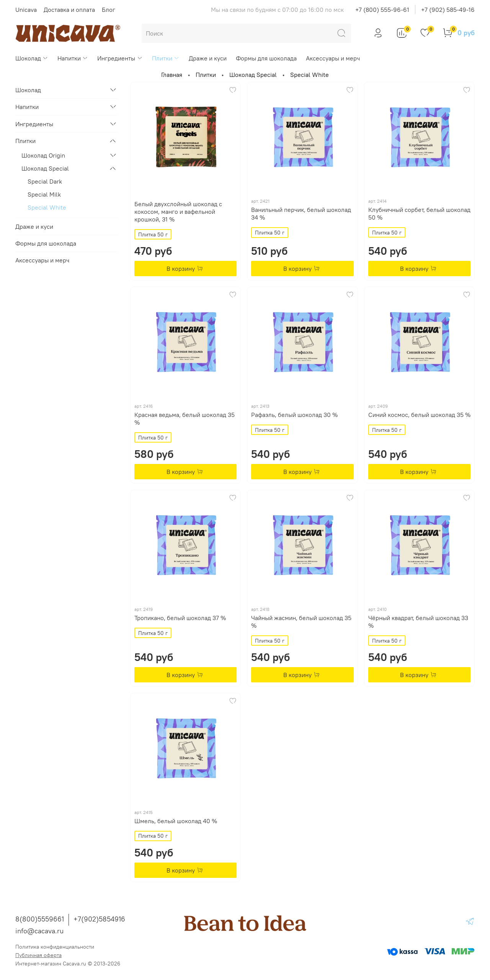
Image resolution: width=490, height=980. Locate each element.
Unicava (26, 10)
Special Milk (44, 194)
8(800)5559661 (40, 919)
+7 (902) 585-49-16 (448, 10)
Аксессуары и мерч (333, 58)
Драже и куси (208, 58)
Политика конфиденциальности (55, 947)
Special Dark (45, 181)
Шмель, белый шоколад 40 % (176, 821)
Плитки (166, 58)
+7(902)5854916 (99, 919)
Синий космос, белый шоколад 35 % (419, 415)
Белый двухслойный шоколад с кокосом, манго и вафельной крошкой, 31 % (178, 212)
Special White (47, 207)
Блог (109, 10)
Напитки (73, 58)
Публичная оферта (38, 955)
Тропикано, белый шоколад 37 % (180, 618)
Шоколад (32, 58)
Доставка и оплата (69, 10)
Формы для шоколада (266, 58)
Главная (172, 75)
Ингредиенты (120, 58)
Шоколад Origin (43, 155)
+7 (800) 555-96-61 (382, 10)
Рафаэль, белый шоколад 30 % (294, 415)
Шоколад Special (253, 75)
